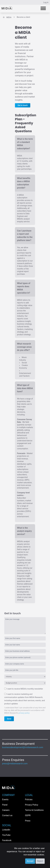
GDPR (28, 815)
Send (9, 719)
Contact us (7, 815)
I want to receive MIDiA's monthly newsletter (25, 689)
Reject (40, 861)
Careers (6, 810)
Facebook (7, 840)
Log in (46, 2)
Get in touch (23, 105)
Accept (30, 861)
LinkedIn (6, 830)
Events (5, 799)
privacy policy (24, 713)
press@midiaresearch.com (15, 764)
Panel (5, 805)
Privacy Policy (32, 805)
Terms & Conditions (34, 810)
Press (28, 821)
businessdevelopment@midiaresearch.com (23, 747)
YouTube (6, 835)
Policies (29, 799)
